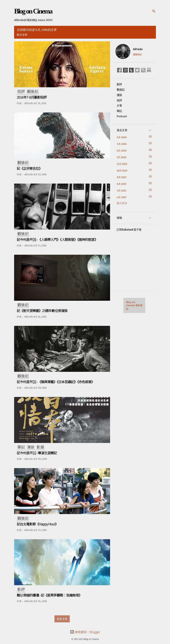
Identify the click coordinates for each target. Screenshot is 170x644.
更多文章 (62, 619)
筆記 (119, 111)
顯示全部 (22, 35)
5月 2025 (122, 191)
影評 (119, 84)
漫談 (119, 95)
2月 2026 (122, 151)
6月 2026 (122, 137)
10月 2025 (122, 171)
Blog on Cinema (33, 11)
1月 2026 (122, 157)
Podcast (122, 116)
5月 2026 (122, 144)
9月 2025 (122, 177)
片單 (119, 106)
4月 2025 (122, 197)
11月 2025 (122, 164)
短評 (119, 100)
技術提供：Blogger (85, 632)
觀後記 (121, 90)
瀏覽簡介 (138, 54)
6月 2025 (122, 184)
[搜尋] (154, 11)
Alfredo (138, 49)
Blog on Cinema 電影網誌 (134, 305)
